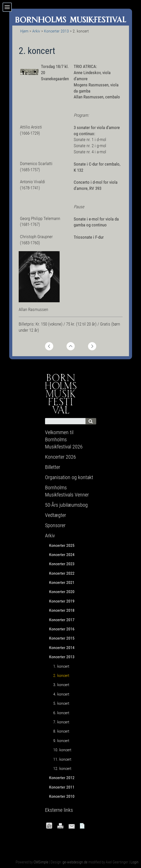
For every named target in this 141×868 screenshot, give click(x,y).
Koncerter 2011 (62, 787)
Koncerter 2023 (62, 564)
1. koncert (61, 666)
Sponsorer (55, 525)
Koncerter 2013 (56, 31)
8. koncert (61, 731)
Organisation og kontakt (69, 477)
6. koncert (61, 713)
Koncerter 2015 (62, 638)
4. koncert (61, 694)
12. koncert (62, 768)
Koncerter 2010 (62, 796)
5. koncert (61, 703)
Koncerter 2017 (62, 620)
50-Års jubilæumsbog (66, 505)
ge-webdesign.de (75, 862)
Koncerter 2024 (62, 555)
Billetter (53, 467)
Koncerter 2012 (62, 778)
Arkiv (36, 31)
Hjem (24, 31)
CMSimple (41, 862)
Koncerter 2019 (62, 601)
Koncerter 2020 (62, 592)
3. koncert (61, 685)
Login (134, 862)
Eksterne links (59, 810)
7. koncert (61, 722)
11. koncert (62, 759)
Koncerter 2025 (62, 545)
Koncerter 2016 (62, 629)
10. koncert (62, 750)
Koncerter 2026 (61, 457)
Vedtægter (56, 515)
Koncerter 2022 (62, 573)
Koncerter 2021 (62, 582)
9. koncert (61, 741)
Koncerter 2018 (62, 610)
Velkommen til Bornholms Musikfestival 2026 (64, 439)
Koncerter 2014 (62, 648)
